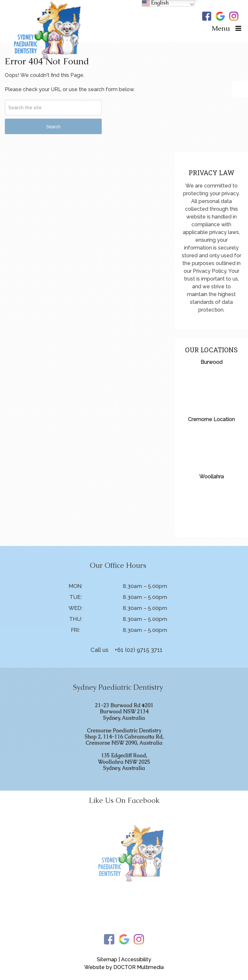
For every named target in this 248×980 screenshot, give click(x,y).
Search (53, 127)
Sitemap (107, 959)
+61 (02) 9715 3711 (139, 650)
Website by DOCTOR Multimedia (124, 967)
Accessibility (136, 959)
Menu (221, 28)
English (155, 3)
